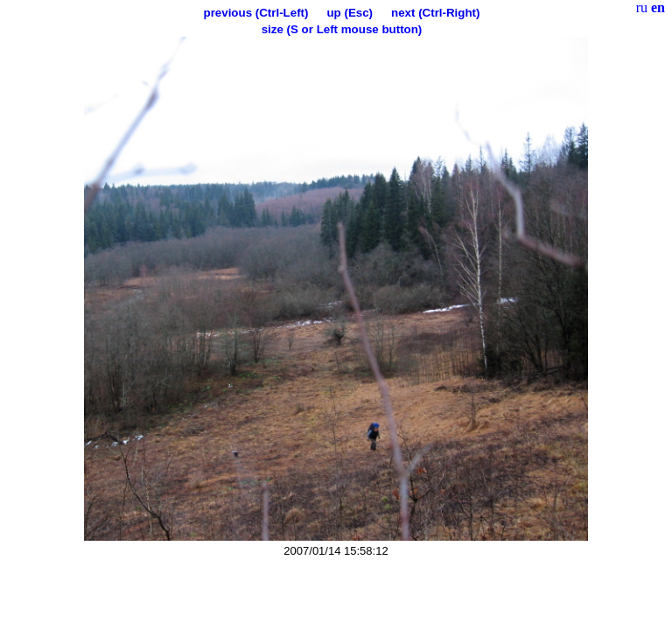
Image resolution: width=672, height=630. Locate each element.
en (658, 7)
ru (642, 7)
